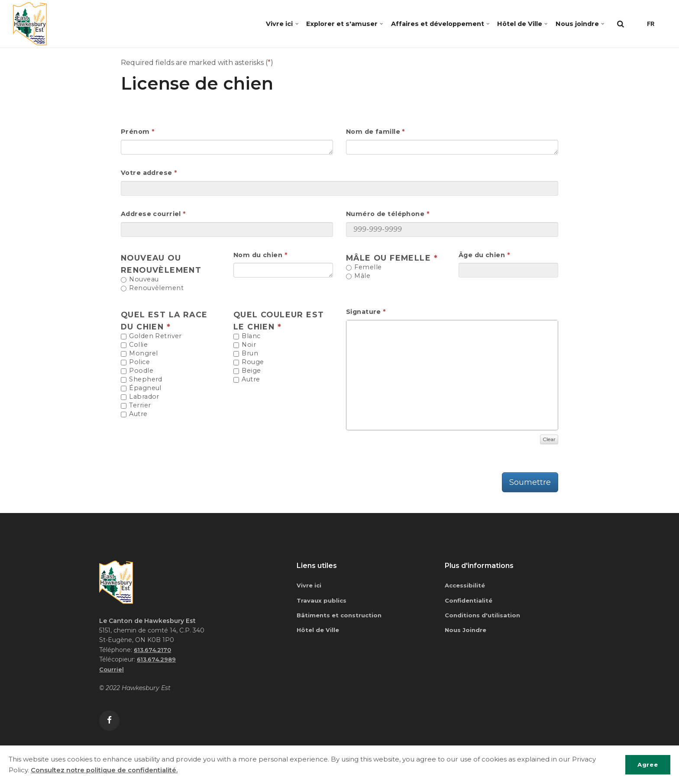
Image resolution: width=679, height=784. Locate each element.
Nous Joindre (466, 631)
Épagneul (141, 388)
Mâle (358, 276)
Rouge (249, 362)
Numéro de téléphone (385, 214)
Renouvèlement (152, 288)
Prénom (135, 132)
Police (135, 362)
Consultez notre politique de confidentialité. (105, 770)
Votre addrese (147, 173)
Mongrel (139, 354)
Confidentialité (470, 601)
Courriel (112, 669)
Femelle (364, 268)
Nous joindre (577, 24)
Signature (364, 312)
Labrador (140, 397)
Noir (245, 345)
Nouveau (140, 280)
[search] (621, 24)
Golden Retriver (151, 336)
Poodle (137, 371)
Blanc (247, 336)
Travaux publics (322, 601)
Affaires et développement (424, 24)
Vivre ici (254, 24)
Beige (247, 371)
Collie (134, 345)
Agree (646, 765)
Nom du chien (258, 255)
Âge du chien (482, 255)
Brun (246, 354)
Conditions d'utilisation (483, 616)
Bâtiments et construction (341, 616)
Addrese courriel (151, 214)
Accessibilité (466, 585)
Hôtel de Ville (514, 24)
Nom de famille (373, 132)
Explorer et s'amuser (321, 24)
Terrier (136, 406)
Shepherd (142, 380)
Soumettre (530, 482)
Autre (134, 414)
